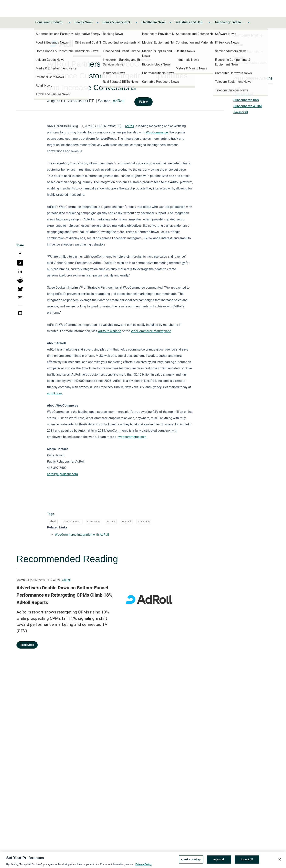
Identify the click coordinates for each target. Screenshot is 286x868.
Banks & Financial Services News (117, 22)
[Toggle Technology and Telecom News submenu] (249, 22)
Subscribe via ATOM (248, 106)
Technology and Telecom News (229, 22)
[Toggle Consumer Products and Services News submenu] (69, 22)
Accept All (247, 864)
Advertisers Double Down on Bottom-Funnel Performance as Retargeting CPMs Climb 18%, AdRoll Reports (65, 595)
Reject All (219, 864)
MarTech (127, 521)
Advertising (93, 521)
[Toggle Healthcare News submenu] (170, 22)
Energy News (84, 22)
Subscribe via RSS (246, 100)
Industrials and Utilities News (190, 22)
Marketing (144, 521)
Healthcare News (154, 22)
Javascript (241, 112)
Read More (27, 645)
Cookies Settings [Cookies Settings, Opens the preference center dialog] (191, 864)
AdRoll (119, 101)
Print (237, 88)
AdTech (111, 521)
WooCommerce (71, 521)
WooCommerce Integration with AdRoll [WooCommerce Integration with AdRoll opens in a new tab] (82, 535)
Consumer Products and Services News (50, 22)
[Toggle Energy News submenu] (97, 22)
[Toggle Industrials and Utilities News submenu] (209, 22)
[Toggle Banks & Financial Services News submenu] (137, 22)
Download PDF (244, 94)
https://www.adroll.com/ (250, 63)
